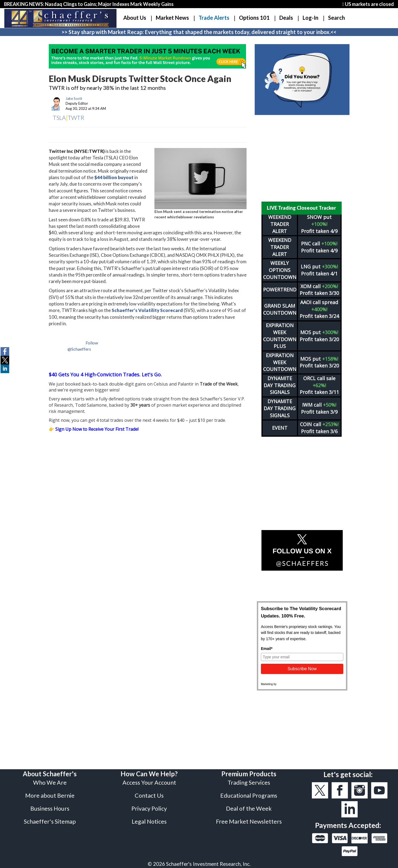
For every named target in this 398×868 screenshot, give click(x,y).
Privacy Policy (149, 794)
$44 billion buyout (114, 177)
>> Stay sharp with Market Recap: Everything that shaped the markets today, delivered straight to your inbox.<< (199, 32)
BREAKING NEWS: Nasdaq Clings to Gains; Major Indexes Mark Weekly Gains (89, 4)
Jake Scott (74, 98)
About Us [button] (135, 18)
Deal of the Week (249, 794)
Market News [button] (172, 18)
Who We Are (50, 768)
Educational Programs (249, 781)
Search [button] (336, 18)
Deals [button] (286, 18)
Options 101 (254, 18)
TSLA (59, 118)
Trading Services (249, 768)
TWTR (76, 118)
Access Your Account (149, 768)
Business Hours (50, 794)
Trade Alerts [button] (214, 18)
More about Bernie (50, 781)
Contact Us (149, 781)
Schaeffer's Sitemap (50, 807)
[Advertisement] (302, 158)
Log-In (310, 18)
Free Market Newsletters (249, 807)
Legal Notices (149, 807)
